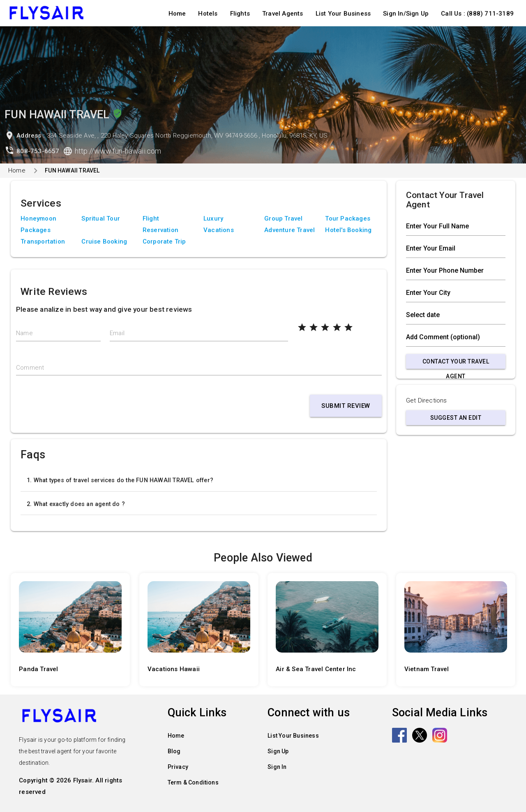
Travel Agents (283, 14)
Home (177, 14)
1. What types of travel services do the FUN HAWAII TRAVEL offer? (120, 480)
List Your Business (343, 14)
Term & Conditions (193, 782)
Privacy (178, 767)
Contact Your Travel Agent (456, 363)
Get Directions (427, 400)
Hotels (208, 14)
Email (117, 333)
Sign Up (278, 751)
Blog (174, 751)
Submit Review (346, 406)
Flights (240, 14)
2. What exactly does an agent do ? (76, 504)
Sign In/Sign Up (406, 14)
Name (24, 333)
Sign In (277, 767)
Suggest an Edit (456, 418)
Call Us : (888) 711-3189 (477, 14)
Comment (30, 368)
